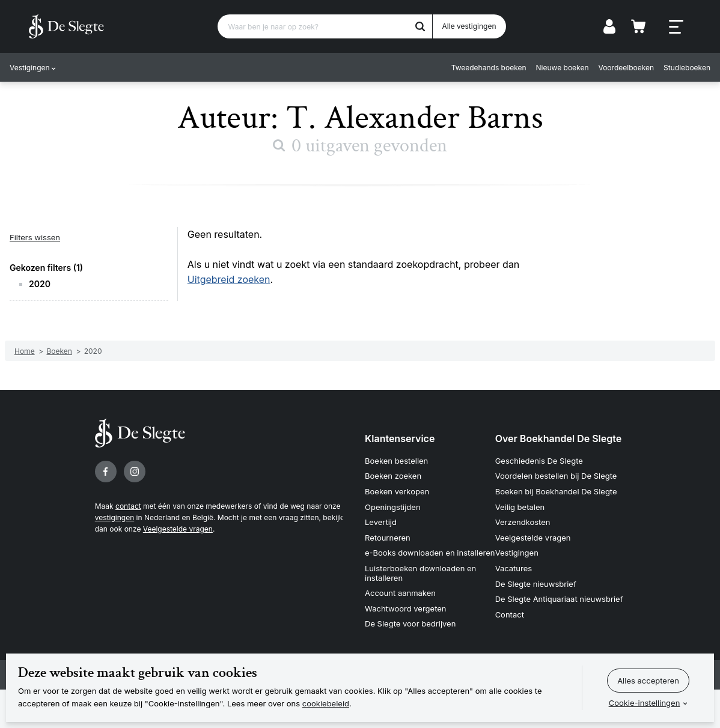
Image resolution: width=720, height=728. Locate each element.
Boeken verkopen (397, 491)
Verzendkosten (523, 522)
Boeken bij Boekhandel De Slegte (556, 491)
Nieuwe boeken (563, 68)
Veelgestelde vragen (178, 529)
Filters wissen (35, 237)
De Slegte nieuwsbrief (536, 584)
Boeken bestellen (396, 461)
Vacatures (514, 568)
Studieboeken (687, 68)
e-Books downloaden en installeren (430, 553)
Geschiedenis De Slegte (539, 461)
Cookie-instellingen (645, 703)
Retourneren (388, 538)
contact (128, 506)
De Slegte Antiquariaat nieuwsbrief (559, 599)
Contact (510, 614)
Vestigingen (30, 68)
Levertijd (381, 522)
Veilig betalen (520, 507)
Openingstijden (393, 507)
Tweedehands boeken (489, 68)
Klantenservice (400, 438)
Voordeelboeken (627, 68)
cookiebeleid (326, 703)
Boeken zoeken (393, 476)
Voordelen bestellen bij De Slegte (556, 476)
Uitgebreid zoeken (229, 279)
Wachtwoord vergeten (406, 608)
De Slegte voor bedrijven (410, 623)
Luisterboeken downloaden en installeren (420, 573)
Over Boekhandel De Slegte (559, 438)
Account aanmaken (400, 593)
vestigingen (114, 517)
